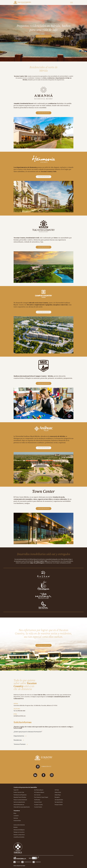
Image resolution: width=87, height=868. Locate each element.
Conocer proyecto (44, 113)
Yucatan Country (38, 805)
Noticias (16, 818)
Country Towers (38, 807)
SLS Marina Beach (39, 790)
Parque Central (59, 805)
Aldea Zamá (58, 792)
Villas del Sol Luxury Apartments (22, 807)
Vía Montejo (37, 800)
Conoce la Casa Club (43, 645)
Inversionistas (17, 820)
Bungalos (57, 797)
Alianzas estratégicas (19, 830)
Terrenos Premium (21, 744)
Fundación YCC (44, 767)
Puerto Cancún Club (19, 792)
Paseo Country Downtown (20, 800)
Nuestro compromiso (19, 835)
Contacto (16, 816)
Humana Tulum (38, 802)
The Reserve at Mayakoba (20, 795)
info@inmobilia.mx (20, 716)
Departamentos (20, 736)
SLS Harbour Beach (39, 792)
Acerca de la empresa (19, 825)
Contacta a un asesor (44, 36)
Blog (15, 813)
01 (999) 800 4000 (20, 711)
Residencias (19, 740)
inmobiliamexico (27, 862)
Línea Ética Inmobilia (19, 837)
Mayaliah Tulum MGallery (20, 797)
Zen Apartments (59, 800)
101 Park (57, 790)
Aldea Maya (58, 795)
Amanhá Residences (19, 805)
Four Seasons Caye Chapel (41, 797)
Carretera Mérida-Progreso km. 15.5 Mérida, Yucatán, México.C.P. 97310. (35, 705)
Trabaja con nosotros (19, 832)
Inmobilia (17, 862)
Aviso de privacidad (19, 866)
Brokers (16, 827)
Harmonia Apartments (19, 802)
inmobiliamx (37, 862)
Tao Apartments (59, 802)
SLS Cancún (37, 795)
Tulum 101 (16, 790)
